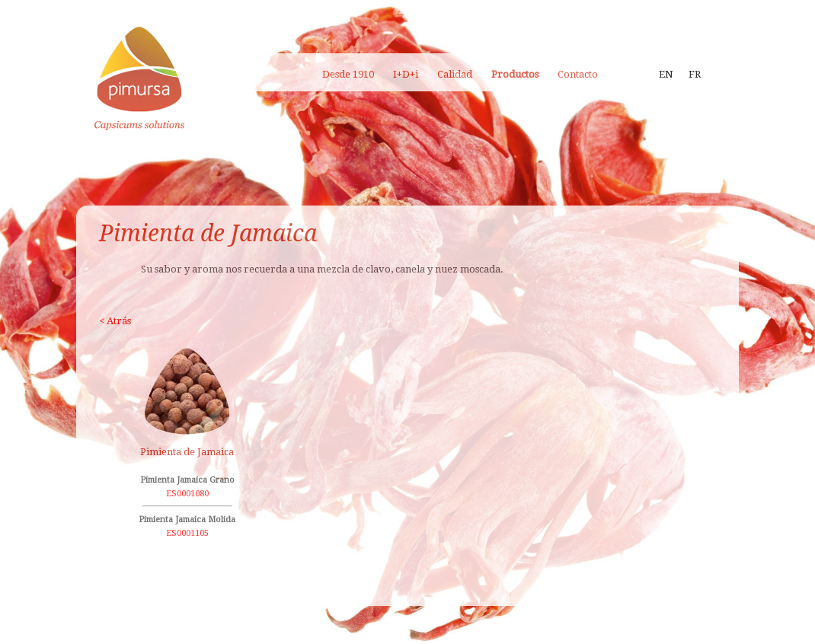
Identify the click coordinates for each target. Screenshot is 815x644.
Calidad (455, 74)
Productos (515, 74)
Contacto (578, 74)
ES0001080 (187, 494)
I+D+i (406, 74)
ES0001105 (187, 533)
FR (695, 74)
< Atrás (115, 321)
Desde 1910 (348, 74)
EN (666, 74)
